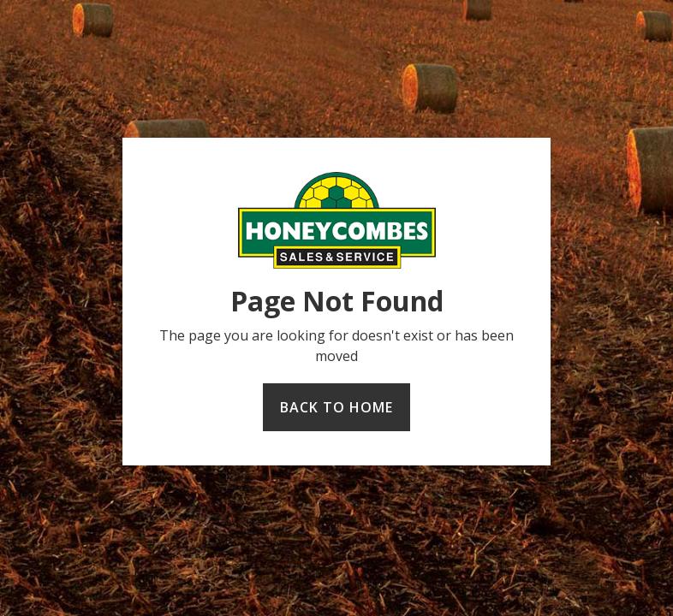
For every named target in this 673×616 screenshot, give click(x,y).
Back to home (336, 407)
